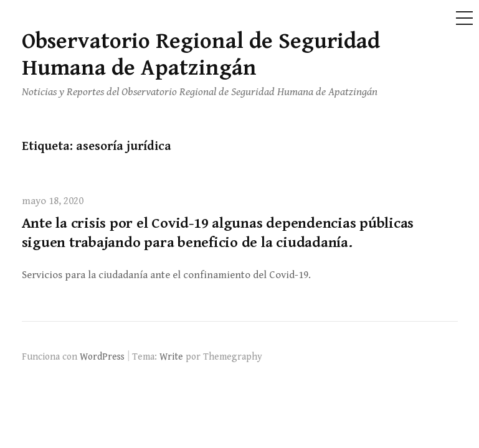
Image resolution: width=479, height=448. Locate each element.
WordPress (102, 357)
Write (171, 357)
